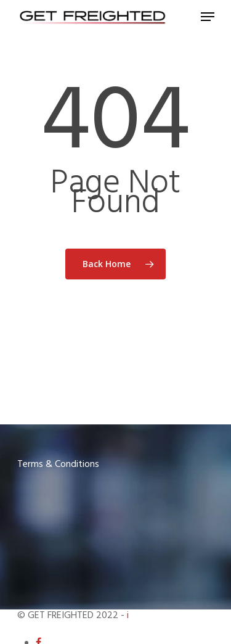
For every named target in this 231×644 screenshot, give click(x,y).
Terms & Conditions (58, 464)
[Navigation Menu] (208, 17)
